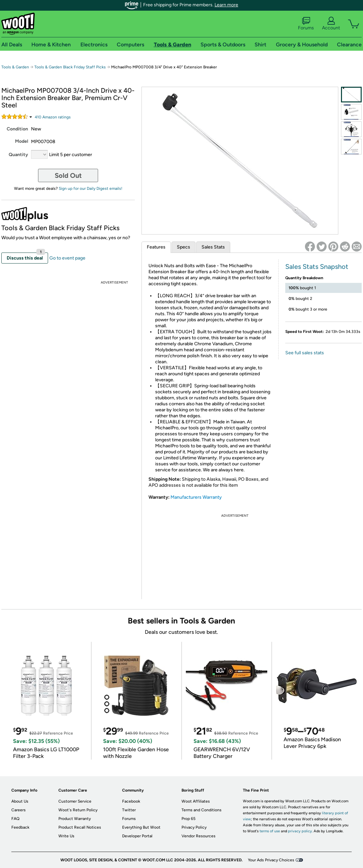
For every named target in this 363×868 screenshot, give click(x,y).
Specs (184, 247)
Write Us (66, 836)
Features (156, 247)
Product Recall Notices (80, 827)
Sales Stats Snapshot (317, 267)
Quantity (18, 155)
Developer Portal (137, 836)
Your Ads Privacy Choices (271, 860)
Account (331, 24)
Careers (19, 810)
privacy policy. (300, 831)
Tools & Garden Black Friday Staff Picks (70, 67)
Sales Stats (213, 247)
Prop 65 (189, 819)
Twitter (129, 810)
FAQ (15, 819)
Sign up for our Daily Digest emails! (91, 188)
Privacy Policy (194, 827)
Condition (17, 129)
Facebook (131, 801)
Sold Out (68, 175)
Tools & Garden (15, 67)
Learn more (226, 5)
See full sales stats (305, 353)
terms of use (270, 831)
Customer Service (75, 801)
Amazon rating (53, 117)
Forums (306, 24)
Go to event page (67, 258)
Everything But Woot (141, 827)
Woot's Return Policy (78, 810)
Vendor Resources (199, 836)
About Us (20, 801)
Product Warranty (75, 819)
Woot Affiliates (196, 801)
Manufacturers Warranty (196, 497)
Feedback (20, 827)
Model (22, 141)
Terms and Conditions (202, 810)
